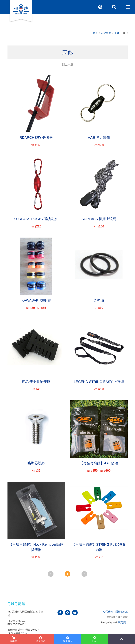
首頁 (95, 33)
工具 (117, 33)
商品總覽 (106, 33)
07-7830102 (19, 621)
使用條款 (108, 612)
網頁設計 (123, 622)
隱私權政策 (122, 612)
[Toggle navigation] (128, 7)
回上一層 (68, 64)
